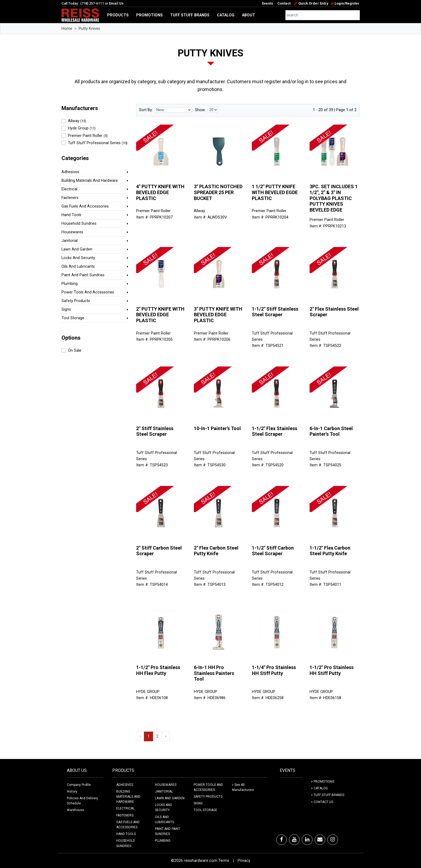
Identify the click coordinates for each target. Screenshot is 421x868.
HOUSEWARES (166, 785)
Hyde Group (82, 128)
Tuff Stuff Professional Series (98, 143)
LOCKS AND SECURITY (164, 807)
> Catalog (319, 788)
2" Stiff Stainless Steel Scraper (155, 431)
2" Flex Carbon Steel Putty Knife (216, 551)
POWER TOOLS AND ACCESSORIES (208, 787)
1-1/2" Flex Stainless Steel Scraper (275, 431)
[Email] (320, 840)
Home (67, 29)
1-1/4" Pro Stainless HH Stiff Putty (274, 670)
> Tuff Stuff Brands (328, 795)
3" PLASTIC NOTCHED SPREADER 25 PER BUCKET (218, 192)
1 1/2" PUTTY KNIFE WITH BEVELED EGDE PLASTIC (275, 192)
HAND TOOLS (126, 834)
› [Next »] (166, 736)
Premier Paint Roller (88, 136)
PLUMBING (163, 841)
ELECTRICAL (125, 808)
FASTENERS (125, 815)
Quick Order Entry (313, 3)
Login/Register (347, 3)
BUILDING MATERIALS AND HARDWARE (128, 797)
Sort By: (146, 110)
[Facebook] (282, 840)
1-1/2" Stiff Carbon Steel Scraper (273, 551)
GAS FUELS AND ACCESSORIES (128, 825)
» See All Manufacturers (243, 787)
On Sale (75, 351)
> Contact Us (322, 802)
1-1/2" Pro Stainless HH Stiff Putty (332, 670)
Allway (77, 121)
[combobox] (323, 15)
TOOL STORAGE (205, 810)
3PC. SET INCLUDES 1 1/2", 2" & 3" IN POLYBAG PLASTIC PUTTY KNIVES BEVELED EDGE (334, 198)
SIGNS (198, 803)
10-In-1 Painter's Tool (217, 428)
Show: (200, 110)
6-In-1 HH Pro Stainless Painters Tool (214, 673)
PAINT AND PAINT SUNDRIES (168, 831)
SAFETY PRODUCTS (208, 797)
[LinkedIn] (307, 840)
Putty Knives (89, 29)
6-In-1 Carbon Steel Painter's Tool (331, 431)
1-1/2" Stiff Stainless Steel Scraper (275, 312)
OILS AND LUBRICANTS (164, 820)
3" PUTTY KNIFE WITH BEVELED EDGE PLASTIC (218, 315)
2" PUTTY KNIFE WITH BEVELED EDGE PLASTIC (160, 315)
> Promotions (323, 782)
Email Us (116, 3)
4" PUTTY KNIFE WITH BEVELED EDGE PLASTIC (160, 192)
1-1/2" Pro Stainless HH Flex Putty (158, 670)
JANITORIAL (164, 791)
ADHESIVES (125, 785)
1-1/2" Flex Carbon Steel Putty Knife (330, 551)
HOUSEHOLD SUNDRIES (126, 843)
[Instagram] (333, 840)
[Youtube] (294, 840)
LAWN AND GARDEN (170, 798)
